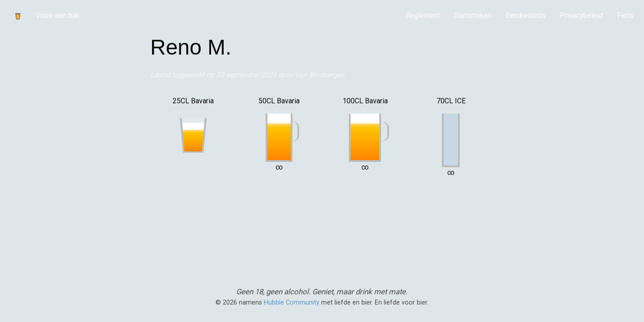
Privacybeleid (581, 15)
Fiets (625, 15)
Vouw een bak (58, 15)
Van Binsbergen (320, 75)
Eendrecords (526, 15)
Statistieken (473, 15)
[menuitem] (423, 16)
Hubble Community (292, 303)
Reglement (423, 15)
